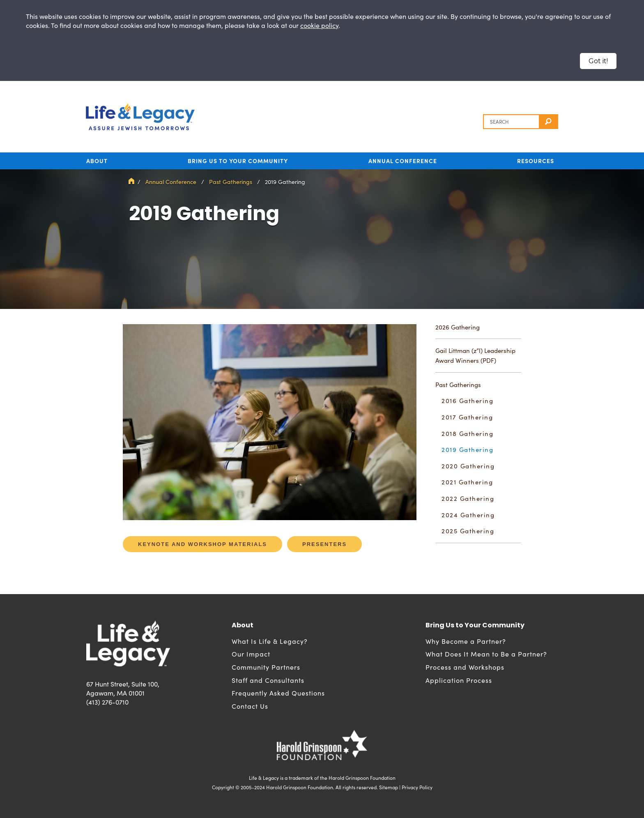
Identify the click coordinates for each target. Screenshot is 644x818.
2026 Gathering (458, 327)
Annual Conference (403, 161)
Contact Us (250, 706)
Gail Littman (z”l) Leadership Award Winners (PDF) (475, 355)
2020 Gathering (468, 466)
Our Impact (251, 654)
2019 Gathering (467, 449)
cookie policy (319, 25)
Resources (536, 161)
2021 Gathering (467, 482)
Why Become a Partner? (466, 641)
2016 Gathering (467, 401)
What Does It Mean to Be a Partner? (486, 654)
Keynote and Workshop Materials (202, 544)
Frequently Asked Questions (278, 693)
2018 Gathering (467, 433)
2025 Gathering (468, 531)
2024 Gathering (468, 515)
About (97, 161)
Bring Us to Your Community (238, 161)
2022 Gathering (468, 498)
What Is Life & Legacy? (270, 641)
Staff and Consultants (268, 680)
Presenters (324, 544)
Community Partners (266, 667)
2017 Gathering (467, 417)
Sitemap (389, 787)
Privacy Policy (417, 787)
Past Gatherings (231, 182)
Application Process (459, 680)
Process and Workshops (465, 667)
